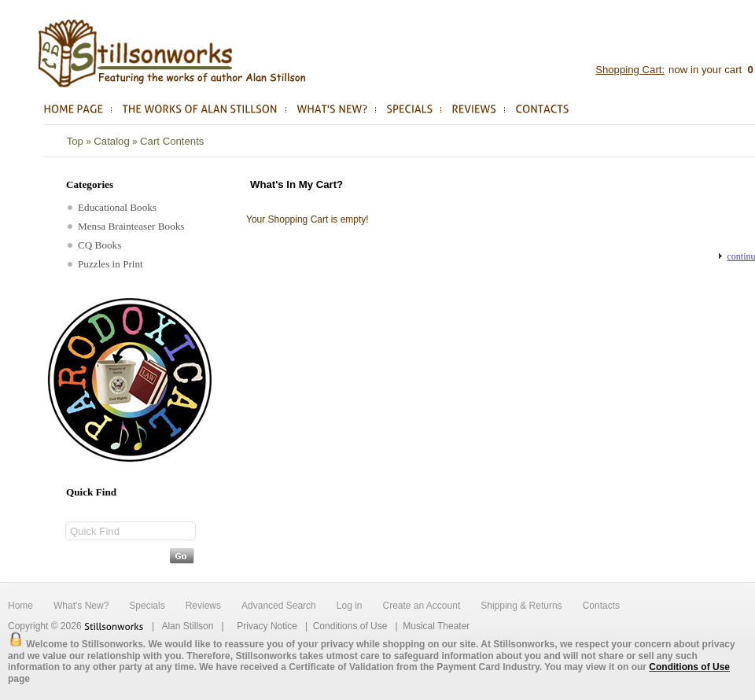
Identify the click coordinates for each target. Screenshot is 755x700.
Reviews (203, 606)
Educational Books (112, 207)
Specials (147, 606)
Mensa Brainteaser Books (126, 226)
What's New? (81, 606)
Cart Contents (172, 141)
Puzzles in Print (105, 264)
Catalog (111, 141)
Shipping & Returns (521, 606)
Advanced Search (279, 606)
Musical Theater (436, 626)
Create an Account (421, 606)
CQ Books (94, 245)
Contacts (601, 606)
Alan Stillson (187, 626)
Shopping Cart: (630, 70)
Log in (350, 606)
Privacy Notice (267, 626)
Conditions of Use (350, 626)
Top (75, 141)
